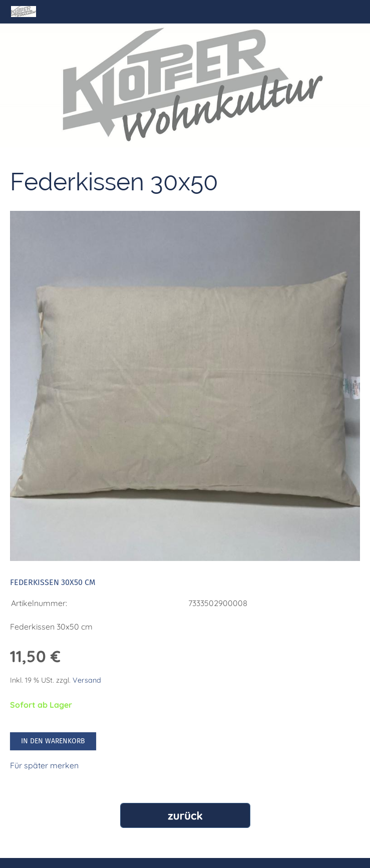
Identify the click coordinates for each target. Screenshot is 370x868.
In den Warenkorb (53, 741)
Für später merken (44, 765)
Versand (87, 680)
